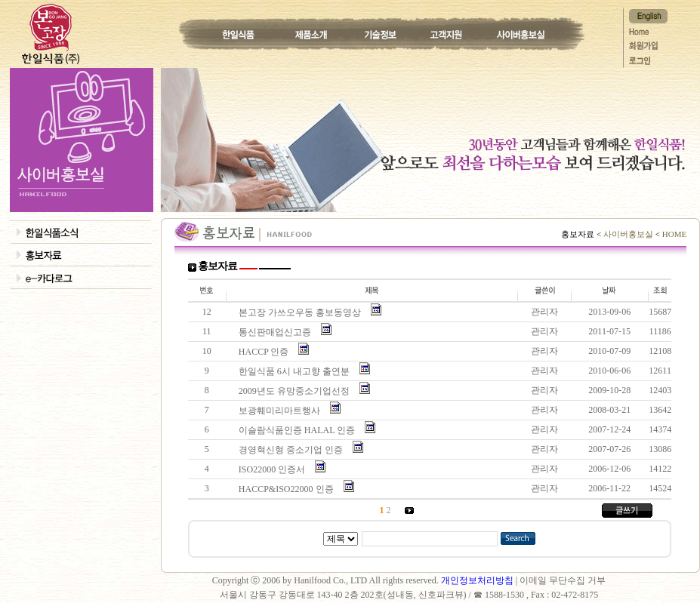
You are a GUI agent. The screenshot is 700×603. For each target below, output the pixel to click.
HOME (673, 234)
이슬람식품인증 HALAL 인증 (299, 430)
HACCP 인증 (266, 352)
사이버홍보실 (628, 234)
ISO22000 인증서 (274, 469)
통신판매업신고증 (277, 332)
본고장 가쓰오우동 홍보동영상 (302, 312)
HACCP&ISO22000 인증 (288, 489)
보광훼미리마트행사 (282, 411)
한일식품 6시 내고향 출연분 (296, 371)
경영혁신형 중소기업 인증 (293, 450)
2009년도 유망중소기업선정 (296, 391)
